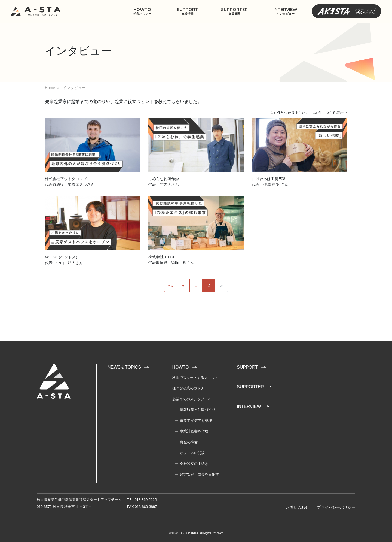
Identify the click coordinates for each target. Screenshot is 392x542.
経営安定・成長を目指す (199, 474)
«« (170, 285)
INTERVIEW (285, 11)
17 (273, 112)
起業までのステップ (188, 399)
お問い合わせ (298, 507)
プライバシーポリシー (336, 507)
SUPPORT (188, 11)
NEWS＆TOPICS (124, 367)
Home (50, 88)
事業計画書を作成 (194, 431)
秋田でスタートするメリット (195, 378)
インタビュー (74, 88)
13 (315, 112)
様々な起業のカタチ (188, 388)
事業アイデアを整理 (196, 421)
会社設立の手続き (194, 464)
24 (329, 112)
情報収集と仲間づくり (198, 410)
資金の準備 (189, 442)
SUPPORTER (234, 11)
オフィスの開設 (192, 453)
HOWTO (142, 11)
